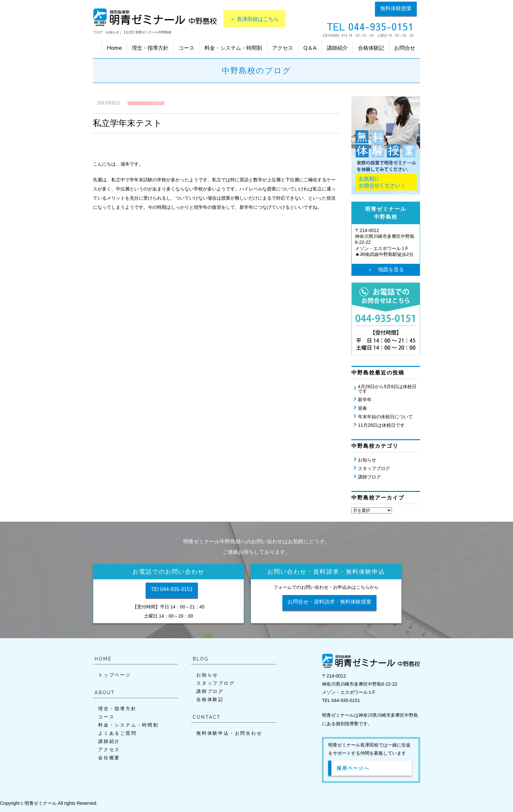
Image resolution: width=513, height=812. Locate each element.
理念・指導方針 (150, 47)
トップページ (115, 675)
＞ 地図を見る (386, 270)
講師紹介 (337, 47)
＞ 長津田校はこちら (254, 19)
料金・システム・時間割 (233, 47)
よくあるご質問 (117, 733)
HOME (103, 659)
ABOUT (105, 693)
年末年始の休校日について (385, 417)
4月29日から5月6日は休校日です (387, 389)
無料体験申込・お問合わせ (229, 733)
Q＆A (310, 47)
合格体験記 (371, 47)
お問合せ (405, 47)
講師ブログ (369, 477)
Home (114, 47)
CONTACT (207, 717)
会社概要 (109, 758)
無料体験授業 (396, 8)
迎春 (363, 408)
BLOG (201, 659)
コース (186, 47)
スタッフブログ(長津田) (146, 103)
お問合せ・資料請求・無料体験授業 (329, 602)
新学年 (365, 400)
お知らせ (367, 460)
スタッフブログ (374, 468)
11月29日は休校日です (381, 425)
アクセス (283, 47)
